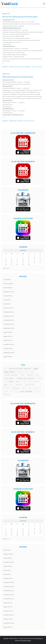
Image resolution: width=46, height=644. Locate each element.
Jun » (8, 268)
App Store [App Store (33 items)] (10, 372)
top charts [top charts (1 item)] (6, 391)
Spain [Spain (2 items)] (30, 388)
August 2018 (7, 296)
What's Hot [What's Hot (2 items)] (7, 395)
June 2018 (6, 300)
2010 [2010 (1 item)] (5, 368)
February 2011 (8, 340)
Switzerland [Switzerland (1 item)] (37, 388)
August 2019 (7, 288)
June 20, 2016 (6, 74)
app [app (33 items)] (36, 368)
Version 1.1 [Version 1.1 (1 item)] (37, 391)
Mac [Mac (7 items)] (6, 385)
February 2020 (8, 284)
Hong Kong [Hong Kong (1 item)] (39, 378)
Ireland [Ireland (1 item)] (24, 381)
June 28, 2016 (6, 14)
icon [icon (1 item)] (5, 381)
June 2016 (6, 304)
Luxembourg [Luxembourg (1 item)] (36, 381)
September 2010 (8, 353)
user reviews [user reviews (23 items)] (26, 391)
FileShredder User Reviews (16, 121)
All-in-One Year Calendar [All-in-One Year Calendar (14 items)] (20, 368)
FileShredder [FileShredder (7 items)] (9, 378)
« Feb (4, 268)
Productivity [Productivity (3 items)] (16, 388)
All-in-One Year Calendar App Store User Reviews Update (20, 17)
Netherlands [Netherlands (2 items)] (19, 385)
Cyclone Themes (27, 640)
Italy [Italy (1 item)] (30, 381)
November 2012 (8, 324)
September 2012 (8, 328)
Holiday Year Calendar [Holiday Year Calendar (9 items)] (25, 378)
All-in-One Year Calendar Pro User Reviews (20, 67)
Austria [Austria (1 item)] (26, 372)
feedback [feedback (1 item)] (37, 375)
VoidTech (5, 67)
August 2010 (7, 357)
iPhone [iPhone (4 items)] (18, 381)
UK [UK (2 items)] (12, 391)
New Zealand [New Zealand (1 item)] (7, 388)
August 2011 (7, 336)
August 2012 (7, 332)
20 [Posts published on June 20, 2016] (12, 262)
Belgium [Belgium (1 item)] (32, 372)
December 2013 (8, 316)
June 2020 (6, 280)
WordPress (39, 638)
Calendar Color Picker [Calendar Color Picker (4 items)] (11, 375)
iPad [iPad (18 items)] (11, 381)
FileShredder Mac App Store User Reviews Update (18, 77)
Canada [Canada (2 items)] (22, 375)
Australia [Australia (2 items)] (20, 372)
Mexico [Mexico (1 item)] (12, 385)
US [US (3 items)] (16, 391)
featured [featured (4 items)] (30, 375)
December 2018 (8, 292)
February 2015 (8, 308)
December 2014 (8, 312)
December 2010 (8, 344)
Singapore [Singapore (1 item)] (24, 388)
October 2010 (7, 348)
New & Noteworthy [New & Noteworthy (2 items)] (29, 385)
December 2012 (8, 320)
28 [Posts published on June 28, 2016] (17, 264)
